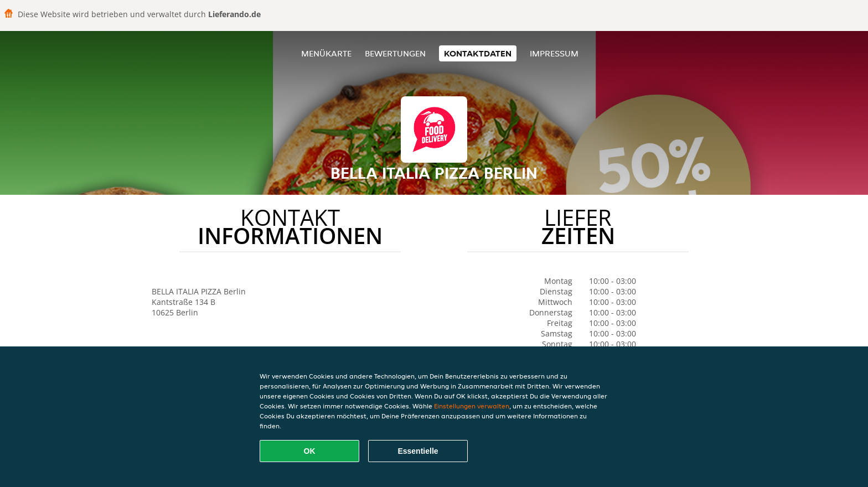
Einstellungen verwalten (472, 406)
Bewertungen (395, 53)
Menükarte (326, 53)
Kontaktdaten (478, 53)
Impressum (554, 53)
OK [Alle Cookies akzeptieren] (310, 451)
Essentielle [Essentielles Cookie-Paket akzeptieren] (418, 451)
